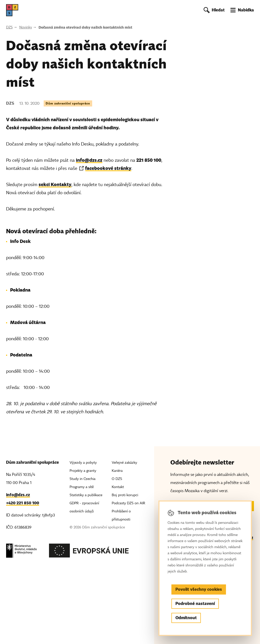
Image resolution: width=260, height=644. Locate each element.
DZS (9, 27)
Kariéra (117, 471)
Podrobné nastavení (195, 604)
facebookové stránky (108, 168)
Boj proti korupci (125, 495)
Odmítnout (186, 618)
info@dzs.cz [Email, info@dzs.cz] (18, 495)
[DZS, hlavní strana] (12, 10)
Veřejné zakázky (124, 463)
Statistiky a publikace (86, 495)
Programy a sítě (82, 487)
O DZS (117, 479)
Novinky (26, 27)
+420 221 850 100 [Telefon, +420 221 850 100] (23, 503)
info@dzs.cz (89, 160)
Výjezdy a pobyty (83, 463)
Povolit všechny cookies (199, 589)
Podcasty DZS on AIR (128, 503)
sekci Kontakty (55, 184)
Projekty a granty (83, 471)
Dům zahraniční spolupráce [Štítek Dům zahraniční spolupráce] (68, 103)
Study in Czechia (83, 479)
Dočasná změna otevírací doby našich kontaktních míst (85, 27)
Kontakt (118, 487)
